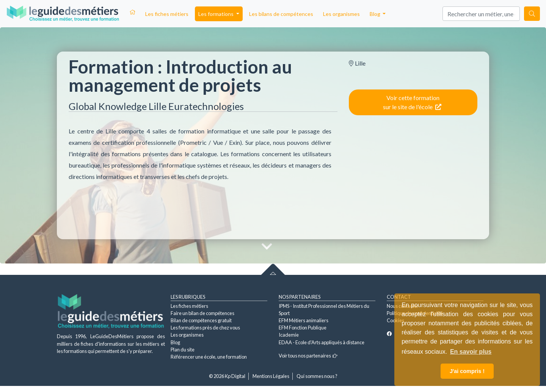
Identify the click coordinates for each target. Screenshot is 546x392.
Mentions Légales (271, 376)
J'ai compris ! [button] (467, 371)
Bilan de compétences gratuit (201, 320)
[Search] (481, 14)
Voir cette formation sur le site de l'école (412, 102)
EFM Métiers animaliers (304, 320)
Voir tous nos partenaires (308, 356)
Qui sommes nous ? (317, 376)
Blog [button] (376, 14)
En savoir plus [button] (471, 352)
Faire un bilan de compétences (202, 313)
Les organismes (341, 14)
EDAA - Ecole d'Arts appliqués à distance (322, 342)
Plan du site (183, 350)
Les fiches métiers (167, 14)
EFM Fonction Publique (303, 328)
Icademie (289, 335)
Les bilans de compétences (281, 14)
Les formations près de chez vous (205, 328)
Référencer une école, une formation (209, 357)
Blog (175, 342)
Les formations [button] (217, 14)
